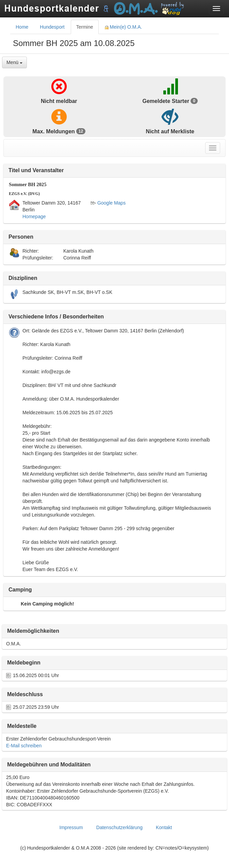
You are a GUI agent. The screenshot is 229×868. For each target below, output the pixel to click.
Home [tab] (22, 27)
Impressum (71, 827)
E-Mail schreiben (24, 746)
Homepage (34, 216)
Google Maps (108, 203)
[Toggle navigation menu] (216, 9)
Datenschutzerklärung (119, 827)
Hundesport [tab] (52, 27)
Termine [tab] (85, 27)
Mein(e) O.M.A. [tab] (124, 27)
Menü (14, 62)
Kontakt (164, 827)
